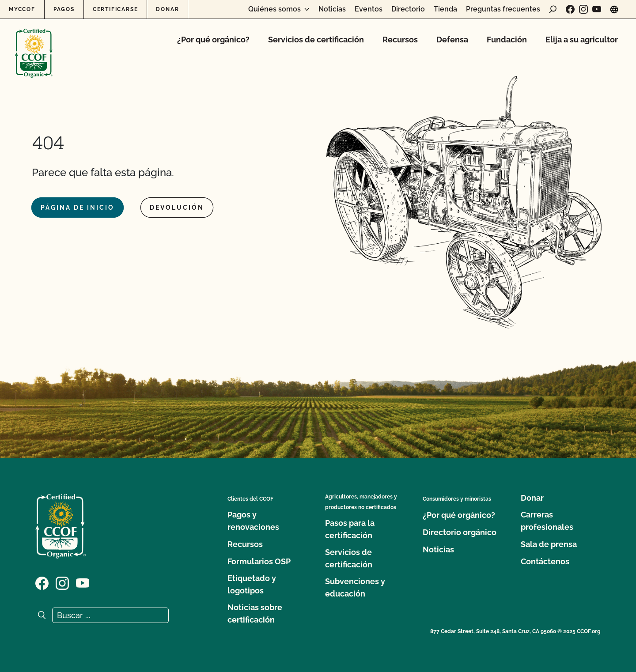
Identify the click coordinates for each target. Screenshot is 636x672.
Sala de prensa (549, 544)
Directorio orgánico (460, 532)
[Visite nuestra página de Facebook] (570, 9)
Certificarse (115, 9)
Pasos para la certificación (350, 529)
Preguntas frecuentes (503, 9)
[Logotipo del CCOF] (34, 44)
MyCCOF (22, 9)
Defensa (452, 40)
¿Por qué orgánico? (213, 40)
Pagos (64, 9)
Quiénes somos (274, 9)
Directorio (408, 9)
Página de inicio (78, 208)
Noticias (332, 9)
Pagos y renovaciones (253, 521)
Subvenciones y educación (355, 587)
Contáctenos (545, 561)
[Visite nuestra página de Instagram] (583, 9)
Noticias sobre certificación (255, 613)
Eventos (369, 9)
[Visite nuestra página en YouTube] (597, 9)
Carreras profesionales (547, 521)
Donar (167, 9)
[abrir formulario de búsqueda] (553, 9)
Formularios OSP (259, 561)
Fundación (507, 40)
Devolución (177, 208)
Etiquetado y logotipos (252, 584)
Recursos (400, 40)
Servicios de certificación (316, 40)
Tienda (445, 9)
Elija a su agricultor (582, 40)
